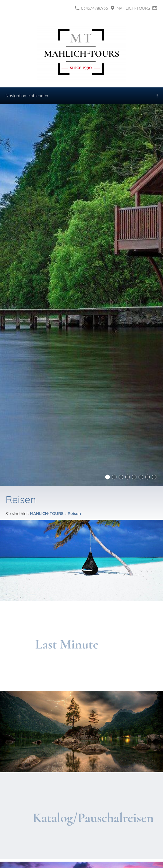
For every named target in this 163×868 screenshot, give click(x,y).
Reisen (74, 514)
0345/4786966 (91, 8)
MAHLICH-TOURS (130, 8)
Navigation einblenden (27, 96)
